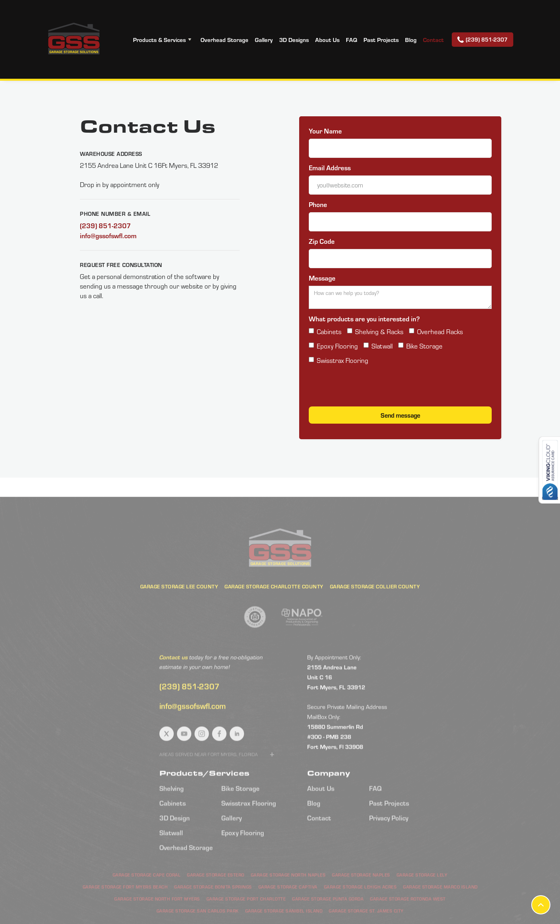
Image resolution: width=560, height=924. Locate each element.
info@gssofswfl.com (108, 235)
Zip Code (322, 241)
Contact (433, 40)
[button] (164, 40)
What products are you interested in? (364, 319)
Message (322, 278)
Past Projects (381, 40)
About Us (327, 40)
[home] (74, 39)
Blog (411, 40)
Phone (318, 204)
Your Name (325, 131)
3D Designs (294, 40)
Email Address (330, 167)
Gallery (264, 40)
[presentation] (369, 388)
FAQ (351, 40)
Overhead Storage (224, 40)
